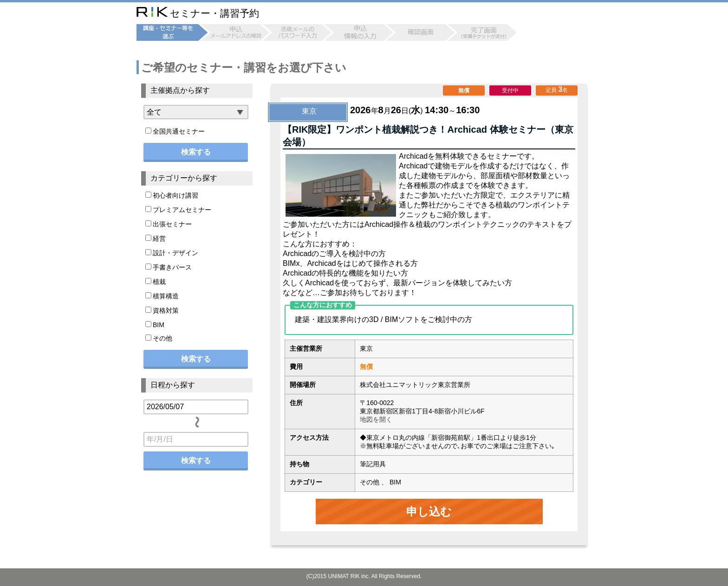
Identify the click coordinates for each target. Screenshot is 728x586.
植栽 (156, 282)
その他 (159, 338)
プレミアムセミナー (178, 210)
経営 (156, 238)
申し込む (429, 512)
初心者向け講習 (172, 195)
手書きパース (169, 267)
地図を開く (376, 419)
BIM (155, 325)
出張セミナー (169, 224)
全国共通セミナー (175, 131)
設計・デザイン (172, 253)
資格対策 (162, 310)
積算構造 (162, 296)
